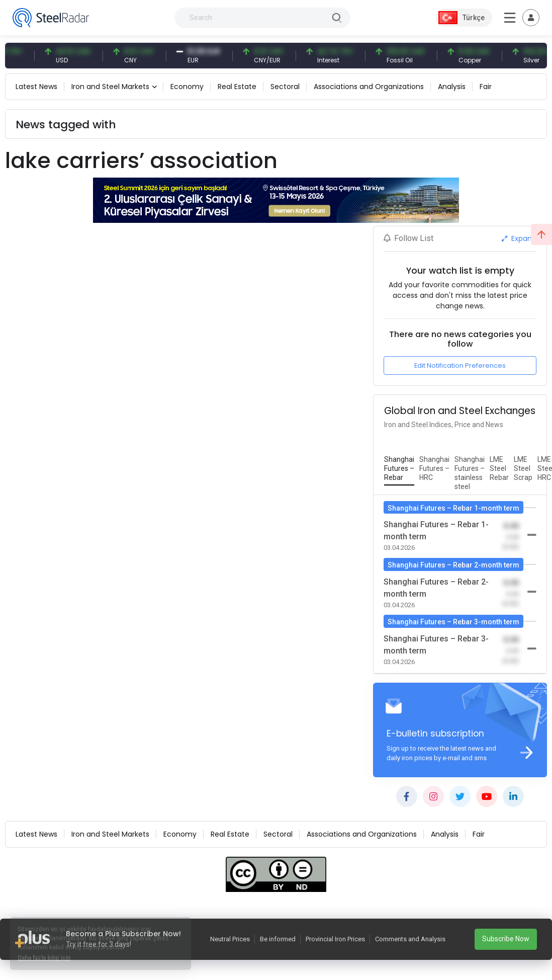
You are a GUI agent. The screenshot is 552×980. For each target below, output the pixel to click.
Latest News (36, 87)
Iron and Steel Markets (110, 87)
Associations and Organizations (369, 87)
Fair (486, 87)
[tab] (399, 469)
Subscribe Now (506, 939)
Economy (187, 87)
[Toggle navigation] (531, 18)
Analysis (452, 87)
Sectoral (285, 87)
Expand (519, 238)
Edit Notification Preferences (460, 365)
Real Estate (237, 87)
